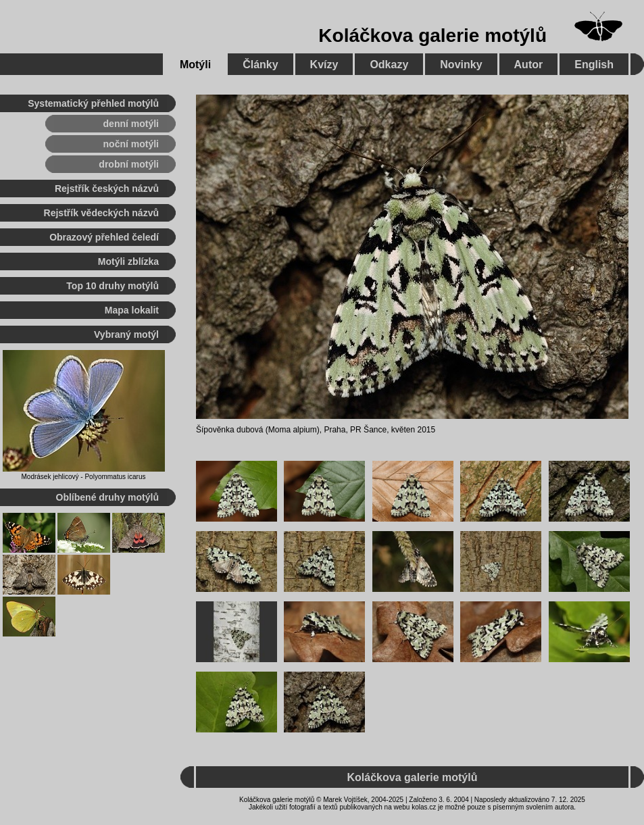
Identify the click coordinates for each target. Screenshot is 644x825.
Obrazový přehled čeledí (104, 237)
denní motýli (131, 124)
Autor (529, 65)
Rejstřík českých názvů (107, 189)
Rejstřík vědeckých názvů (101, 213)
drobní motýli (129, 164)
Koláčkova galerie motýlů (432, 35)
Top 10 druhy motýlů (113, 286)
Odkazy (389, 65)
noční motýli (131, 144)
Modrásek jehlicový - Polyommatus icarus (84, 477)
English (594, 65)
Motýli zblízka (128, 261)
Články (260, 65)
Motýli (195, 65)
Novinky (461, 65)
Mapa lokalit (132, 310)
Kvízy (324, 65)
